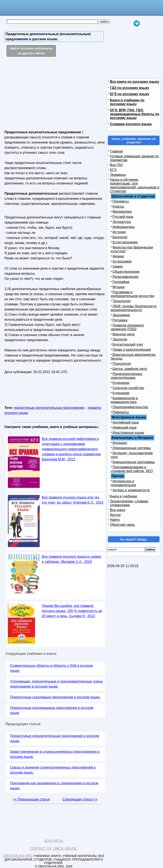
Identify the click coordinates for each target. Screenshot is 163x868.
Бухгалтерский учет (128, 344)
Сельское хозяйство (128, 388)
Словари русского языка (131, 124)
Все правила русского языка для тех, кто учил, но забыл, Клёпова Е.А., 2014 (73, 500)
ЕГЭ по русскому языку (130, 94)
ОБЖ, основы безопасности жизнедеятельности (134, 308)
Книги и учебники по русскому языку (127, 102)
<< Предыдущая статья (31, 799)
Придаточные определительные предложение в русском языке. (55, 738)
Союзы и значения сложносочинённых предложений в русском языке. (53, 770)
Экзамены (118, 175)
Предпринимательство (130, 407)
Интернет (120, 443)
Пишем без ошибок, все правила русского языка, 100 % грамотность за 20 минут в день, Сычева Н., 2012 (72, 611)
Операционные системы (132, 448)
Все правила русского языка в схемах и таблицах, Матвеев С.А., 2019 (72, 559)
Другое (115, 515)
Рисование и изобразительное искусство (133, 294)
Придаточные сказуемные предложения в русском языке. (55, 697)
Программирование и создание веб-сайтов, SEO (132, 469)
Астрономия (122, 261)
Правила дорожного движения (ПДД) (127, 327)
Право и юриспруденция (132, 350)
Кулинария (121, 383)
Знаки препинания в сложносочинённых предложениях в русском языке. (55, 754)
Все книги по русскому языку (135, 82)
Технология (122, 301)
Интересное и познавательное (123, 483)
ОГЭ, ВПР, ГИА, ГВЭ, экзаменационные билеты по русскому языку (135, 114)
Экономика (121, 315)
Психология (122, 364)
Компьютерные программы (134, 462)
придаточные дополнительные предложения (49, 408)
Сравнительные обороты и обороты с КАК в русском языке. (51, 668)
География (121, 282)
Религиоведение (125, 277)
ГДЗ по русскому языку (130, 88)
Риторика (120, 320)
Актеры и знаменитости (131, 490)
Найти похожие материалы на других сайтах (31, 51)
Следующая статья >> (80, 799)
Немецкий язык (124, 428)
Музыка (119, 287)
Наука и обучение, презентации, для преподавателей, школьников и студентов (135, 185)
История (119, 232)
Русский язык (123, 217)
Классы (118, 206)
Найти (115, 520)
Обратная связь (122, 525)
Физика (118, 256)
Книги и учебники (124, 496)
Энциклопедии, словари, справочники (129, 503)
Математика (122, 212)
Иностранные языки (128, 433)
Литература (122, 222)
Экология (120, 339)
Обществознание (126, 272)
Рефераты (121, 412)
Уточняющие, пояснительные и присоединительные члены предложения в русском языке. (56, 684)
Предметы (121, 201)
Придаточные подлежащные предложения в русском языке (52, 710)
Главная (116, 151)
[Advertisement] (41, 94)
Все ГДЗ (116, 165)
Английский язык (126, 422)
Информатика (123, 227)
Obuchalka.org (18, 856)
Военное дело (124, 334)
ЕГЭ (113, 170)
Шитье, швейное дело (130, 369)
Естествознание (125, 242)
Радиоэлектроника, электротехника (127, 376)
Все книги (118, 510)
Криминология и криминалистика (124, 400)
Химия (118, 267)
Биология (120, 237)
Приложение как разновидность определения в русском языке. (54, 786)
